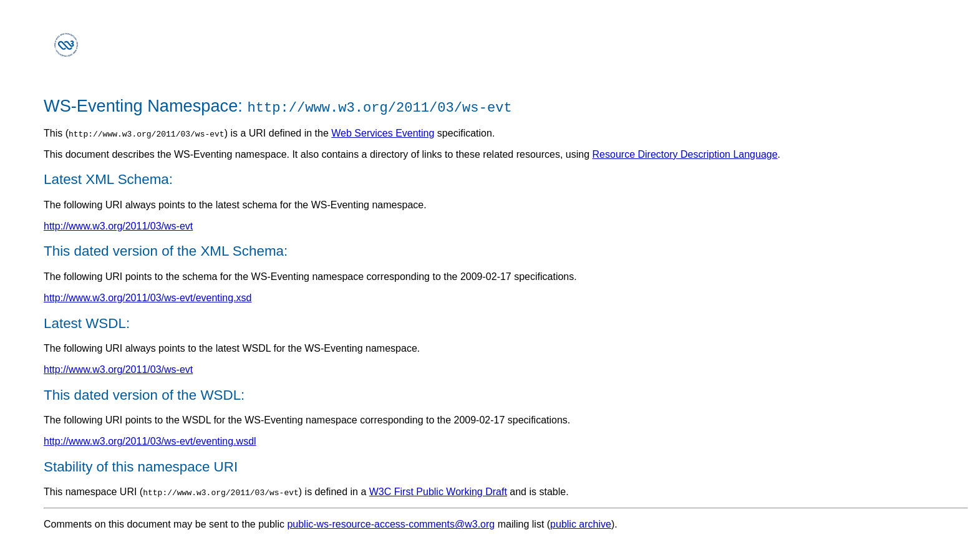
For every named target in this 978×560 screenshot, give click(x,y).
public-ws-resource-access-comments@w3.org (391, 524)
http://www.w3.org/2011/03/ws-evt (118, 226)
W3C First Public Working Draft (438, 492)
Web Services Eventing (383, 133)
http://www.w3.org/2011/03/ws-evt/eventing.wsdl (150, 441)
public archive (581, 524)
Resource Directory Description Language (685, 154)
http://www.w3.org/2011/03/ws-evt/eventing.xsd (148, 298)
